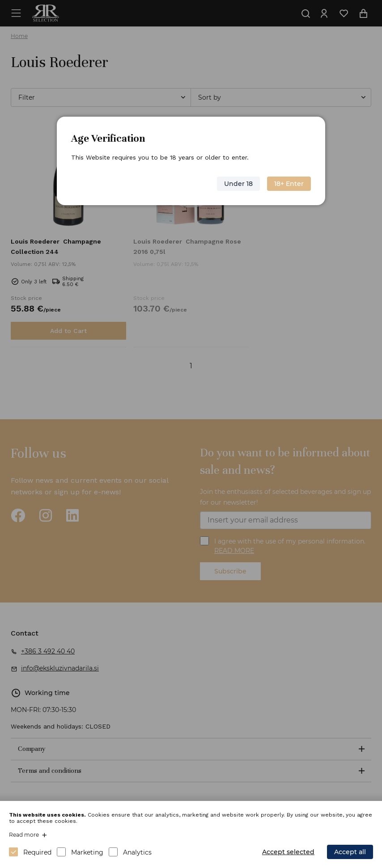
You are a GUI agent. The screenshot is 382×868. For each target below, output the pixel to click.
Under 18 (238, 184)
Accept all (350, 852)
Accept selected (288, 852)
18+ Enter (289, 184)
